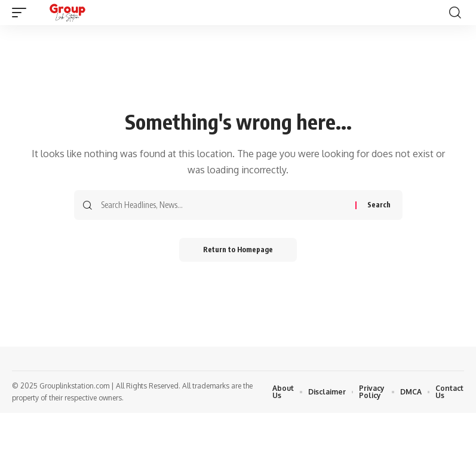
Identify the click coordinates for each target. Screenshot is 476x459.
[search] (455, 13)
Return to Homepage (238, 250)
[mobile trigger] (22, 13)
